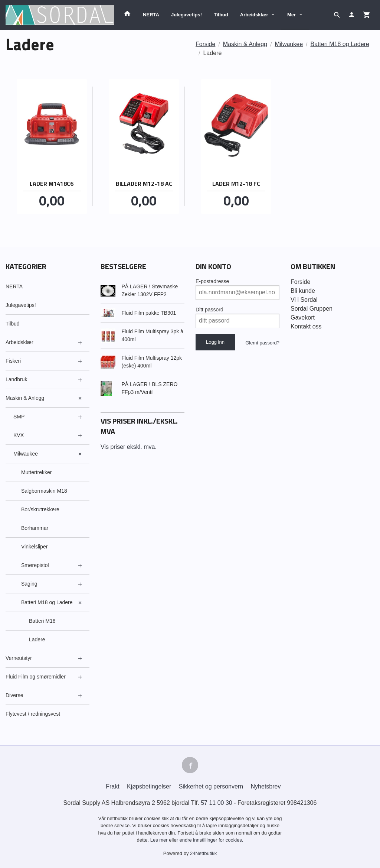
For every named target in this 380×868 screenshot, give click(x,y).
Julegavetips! (186, 15)
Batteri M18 (42, 621)
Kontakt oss (306, 326)
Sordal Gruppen (312, 309)
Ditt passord (209, 310)
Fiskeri (13, 361)
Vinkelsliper (34, 547)
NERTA (151, 15)
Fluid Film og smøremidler (36, 677)
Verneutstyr (19, 658)
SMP (19, 417)
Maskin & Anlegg (25, 398)
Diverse (14, 695)
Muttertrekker (36, 472)
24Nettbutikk (203, 853)
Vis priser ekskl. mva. (129, 447)
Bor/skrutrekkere (40, 509)
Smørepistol (35, 565)
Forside (205, 44)
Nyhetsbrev (266, 786)
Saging (29, 584)
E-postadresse (212, 281)
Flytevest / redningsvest (33, 714)
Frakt (112, 786)
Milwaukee (26, 454)
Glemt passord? (262, 343)
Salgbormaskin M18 (44, 491)
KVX (19, 435)
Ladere (37, 639)
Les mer (160, 840)
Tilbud (221, 15)
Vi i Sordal (304, 300)
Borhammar (35, 528)
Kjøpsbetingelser (149, 786)
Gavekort (303, 318)
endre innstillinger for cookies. (211, 840)
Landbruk (16, 379)
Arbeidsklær (254, 15)
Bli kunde (303, 291)
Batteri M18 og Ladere (47, 602)
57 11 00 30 (217, 803)
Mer (291, 15)
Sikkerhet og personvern (211, 786)
